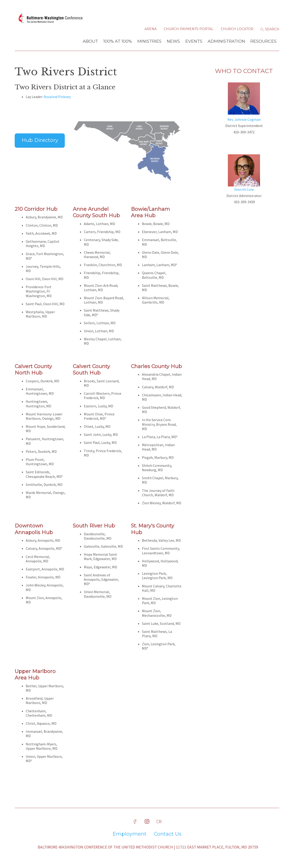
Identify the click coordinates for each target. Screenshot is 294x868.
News (173, 42)
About (90, 42)
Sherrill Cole (244, 190)
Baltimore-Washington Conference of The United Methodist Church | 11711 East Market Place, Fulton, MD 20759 (148, 848)
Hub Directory (40, 141)
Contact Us (168, 835)
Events (194, 42)
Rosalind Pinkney (57, 97)
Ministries (149, 42)
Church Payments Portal (189, 30)
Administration (226, 42)
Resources (263, 42)
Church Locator (237, 30)
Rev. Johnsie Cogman (244, 120)
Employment (130, 835)
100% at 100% (118, 42)
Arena (151, 30)
